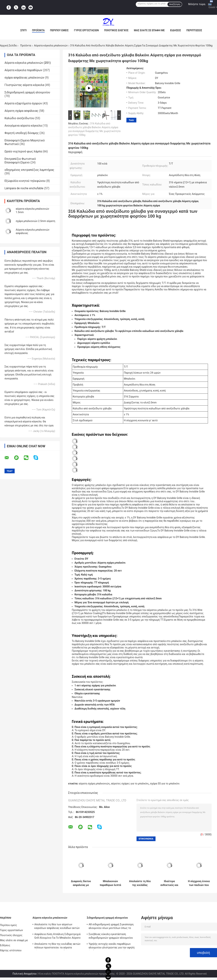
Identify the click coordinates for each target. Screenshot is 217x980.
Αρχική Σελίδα (8, 46)
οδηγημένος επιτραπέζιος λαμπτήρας (29, 170)
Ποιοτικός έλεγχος (116, 30)
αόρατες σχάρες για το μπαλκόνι (130, 784)
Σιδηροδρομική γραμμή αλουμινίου (27, 92)
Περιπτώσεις (194, 30)
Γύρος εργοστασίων (86, 30)
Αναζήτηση (175, 4)
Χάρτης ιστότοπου (11, 950)
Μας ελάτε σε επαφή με (149, 30)
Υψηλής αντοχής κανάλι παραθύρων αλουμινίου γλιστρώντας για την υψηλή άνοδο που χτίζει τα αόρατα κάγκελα (112, 946)
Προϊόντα (38, 30)
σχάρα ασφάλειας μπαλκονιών (24, 78)
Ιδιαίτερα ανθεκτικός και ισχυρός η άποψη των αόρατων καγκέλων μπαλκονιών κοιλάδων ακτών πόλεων (169, 883)
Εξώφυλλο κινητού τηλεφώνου (25, 181)
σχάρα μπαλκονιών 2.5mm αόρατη (35, 221)
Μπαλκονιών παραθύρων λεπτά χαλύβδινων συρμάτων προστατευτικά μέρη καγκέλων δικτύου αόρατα (110, 883)
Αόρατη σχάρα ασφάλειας (21, 111)
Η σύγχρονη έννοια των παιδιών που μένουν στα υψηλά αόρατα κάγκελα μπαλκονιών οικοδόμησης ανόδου (199, 883)
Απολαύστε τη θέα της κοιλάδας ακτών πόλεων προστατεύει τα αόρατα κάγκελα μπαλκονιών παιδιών (140, 883)
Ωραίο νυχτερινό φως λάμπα (23, 151)
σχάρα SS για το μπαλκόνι (165, 784)
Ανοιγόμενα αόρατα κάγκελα (23, 126)
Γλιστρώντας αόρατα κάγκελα (24, 85)
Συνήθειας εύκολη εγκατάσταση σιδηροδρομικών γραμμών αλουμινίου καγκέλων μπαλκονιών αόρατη (111, 936)
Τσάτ (131, 120)
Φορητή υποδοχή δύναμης (22, 133)
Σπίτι (24, 30)
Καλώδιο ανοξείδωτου (19, 118)
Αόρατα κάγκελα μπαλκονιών (51, 46)
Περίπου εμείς (59, 30)
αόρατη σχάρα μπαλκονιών (94, 784)
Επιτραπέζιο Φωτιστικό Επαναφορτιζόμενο (20, 161)
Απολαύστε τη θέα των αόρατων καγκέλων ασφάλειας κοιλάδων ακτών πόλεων (57, 927)
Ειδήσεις (176, 30)
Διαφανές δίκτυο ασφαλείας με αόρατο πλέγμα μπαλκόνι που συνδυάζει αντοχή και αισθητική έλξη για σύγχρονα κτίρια (81, 883)
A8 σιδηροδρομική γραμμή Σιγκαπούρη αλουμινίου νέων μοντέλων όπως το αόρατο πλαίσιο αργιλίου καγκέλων (111, 927)
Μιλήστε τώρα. (197, 4)
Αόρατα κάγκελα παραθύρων (23, 70)
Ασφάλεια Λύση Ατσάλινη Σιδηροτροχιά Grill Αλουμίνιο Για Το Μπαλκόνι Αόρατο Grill (57, 936)
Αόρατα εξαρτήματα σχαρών (23, 103)
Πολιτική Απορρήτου (25, 974)
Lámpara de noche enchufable (24, 188)
